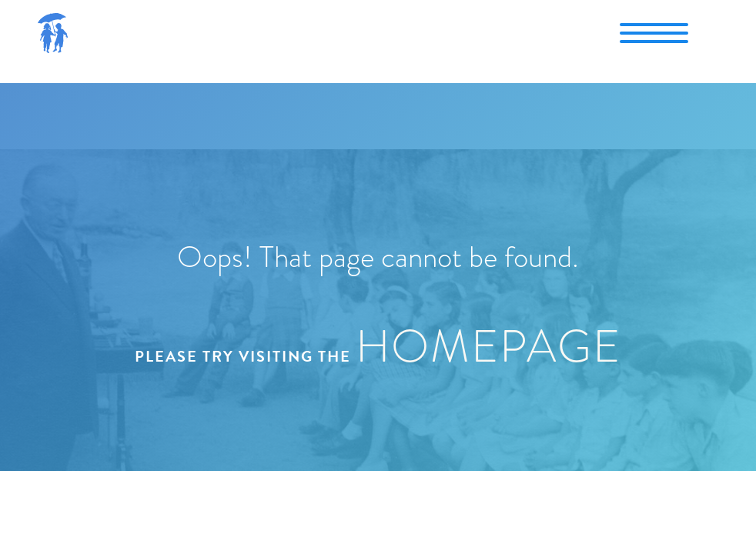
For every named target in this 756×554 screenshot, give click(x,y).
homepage (488, 346)
